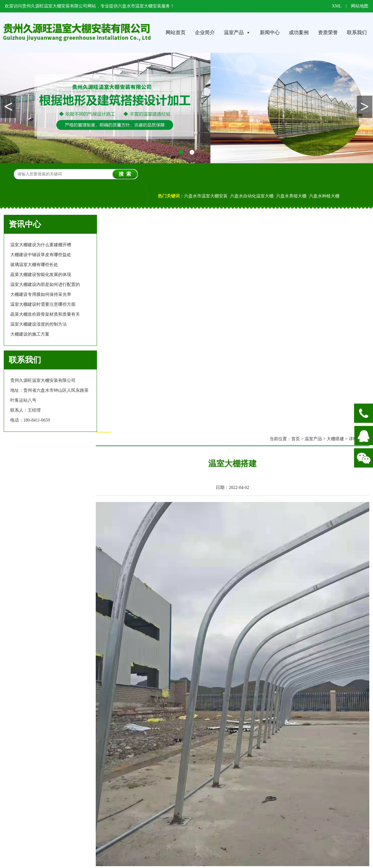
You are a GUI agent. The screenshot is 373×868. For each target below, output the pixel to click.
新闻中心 (270, 32)
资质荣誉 (328, 32)
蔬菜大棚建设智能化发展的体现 (41, 275)
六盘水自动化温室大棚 (252, 196)
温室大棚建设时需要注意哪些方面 (43, 304)
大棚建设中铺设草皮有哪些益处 (41, 255)
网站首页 (176, 32)
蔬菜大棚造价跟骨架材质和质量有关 (45, 314)
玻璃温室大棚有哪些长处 (34, 265)
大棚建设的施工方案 (30, 334)
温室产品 (237, 32)
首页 (296, 439)
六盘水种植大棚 (324, 196)
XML (337, 6)
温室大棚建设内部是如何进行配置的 (45, 285)
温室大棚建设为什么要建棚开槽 (41, 245)
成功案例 (299, 32)
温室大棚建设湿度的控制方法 (39, 324)
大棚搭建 (335, 439)
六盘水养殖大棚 (291, 196)
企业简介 (205, 32)
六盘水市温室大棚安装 (206, 196)
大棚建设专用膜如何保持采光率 (41, 294)
